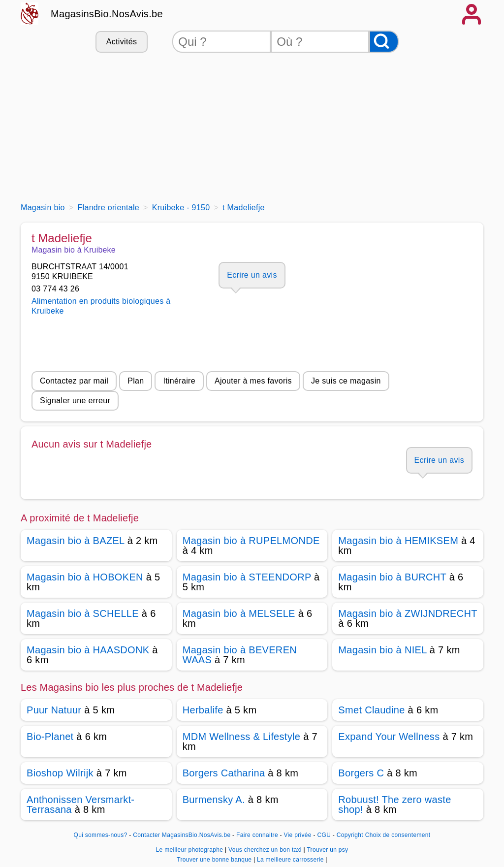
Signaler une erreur (75, 401)
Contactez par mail (74, 381)
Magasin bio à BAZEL (76, 541)
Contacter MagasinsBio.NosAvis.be (182, 835)
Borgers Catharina (224, 773)
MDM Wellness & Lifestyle (242, 737)
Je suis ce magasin (346, 381)
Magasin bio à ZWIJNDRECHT (408, 613)
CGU (324, 835)
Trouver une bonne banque (215, 860)
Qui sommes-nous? (101, 835)
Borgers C (361, 773)
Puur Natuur (54, 710)
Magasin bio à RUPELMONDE (251, 541)
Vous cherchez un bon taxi (266, 850)
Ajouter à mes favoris (253, 381)
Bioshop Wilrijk (60, 773)
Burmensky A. (214, 800)
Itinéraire (179, 381)
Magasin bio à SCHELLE (83, 613)
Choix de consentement (398, 835)
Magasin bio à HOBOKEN (85, 577)
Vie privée (298, 835)
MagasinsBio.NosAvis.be (107, 14)
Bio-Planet (50, 737)
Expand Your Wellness (389, 737)
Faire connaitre (257, 835)
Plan (136, 381)
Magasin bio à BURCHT (392, 577)
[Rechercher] (384, 42)
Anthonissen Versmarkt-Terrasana (80, 804)
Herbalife (203, 710)
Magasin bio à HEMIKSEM (398, 541)
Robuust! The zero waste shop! (394, 804)
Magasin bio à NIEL (382, 650)
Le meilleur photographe (190, 850)
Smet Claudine (371, 710)
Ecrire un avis (252, 275)
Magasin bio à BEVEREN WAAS (240, 655)
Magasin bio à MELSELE (239, 613)
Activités (122, 42)
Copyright (350, 835)
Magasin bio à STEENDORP (247, 577)
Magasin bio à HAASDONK (88, 650)
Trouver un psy (327, 850)
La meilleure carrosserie (291, 860)
